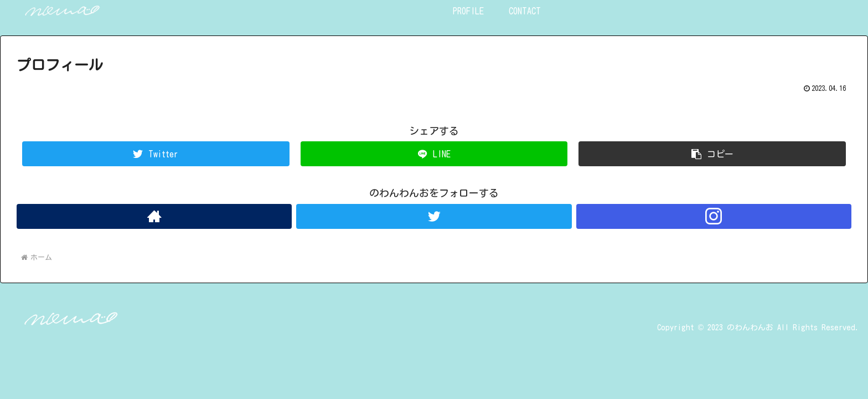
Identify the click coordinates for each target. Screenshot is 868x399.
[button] (712, 154)
